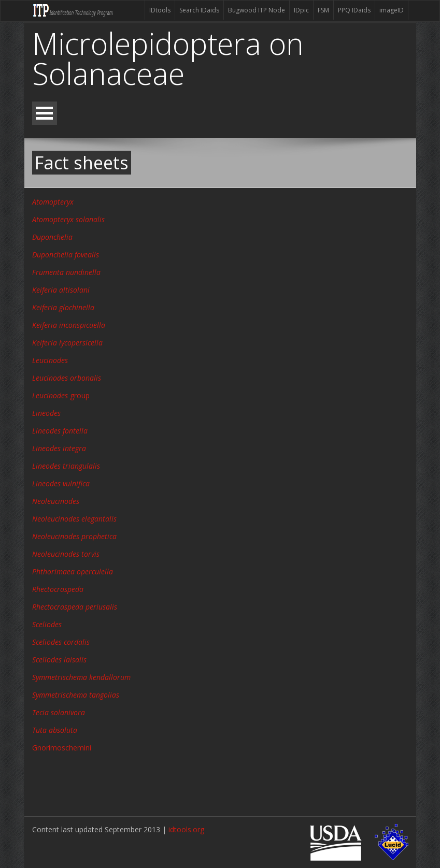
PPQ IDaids (354, 10)
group (61, 395)
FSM (323, 10)
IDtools (160, 10)
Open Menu (45, 113)
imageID (392, 10)
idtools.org (186, 829)
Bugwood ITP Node (257, 10)
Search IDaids (199, 10)
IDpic (301, 10)
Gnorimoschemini (62, 748)
